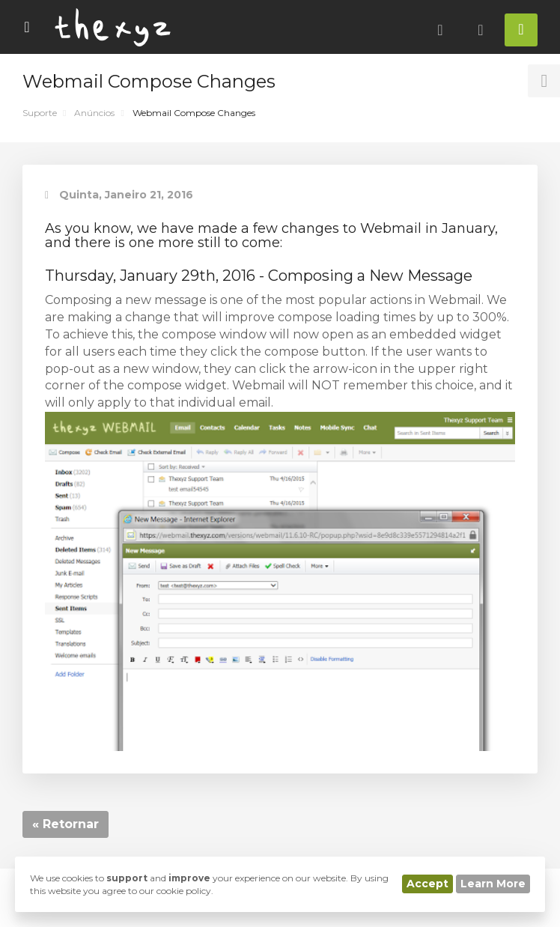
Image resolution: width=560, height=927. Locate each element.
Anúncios (94, 113)
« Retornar (66, 824)
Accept (427, 884)
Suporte (40, 113)
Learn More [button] (493, 884)
